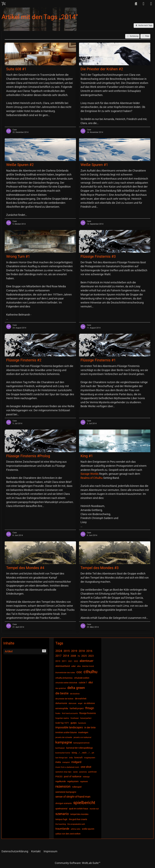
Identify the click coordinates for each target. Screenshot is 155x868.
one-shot (86, 767)
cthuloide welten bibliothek (66, 683)
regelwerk (84, 782)
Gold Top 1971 (62, 723)
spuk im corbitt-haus (78, 809)
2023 (91, 656)
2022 (76, 661)
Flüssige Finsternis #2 (24, 360)
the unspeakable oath (76, 824)
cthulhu (90, 672)
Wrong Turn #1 (18, 256)
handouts (82, 723)
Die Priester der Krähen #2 (102, 69)
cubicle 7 (83, 683)
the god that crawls (78, 819)
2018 (82, 651)
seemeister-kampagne (66, 792)
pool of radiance (73, 776)
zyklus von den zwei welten (68, 834)
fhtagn (90, 708)
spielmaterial (61, 809)
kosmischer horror (63, 753)
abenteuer (87, 661)
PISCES (59, 777)
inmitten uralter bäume (66, 732)
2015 (67, 651)
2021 (70, 661)
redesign (86, 777)
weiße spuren (88, 829)
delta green (76, 688)
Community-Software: (78, 863)
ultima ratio (76, 829)
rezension (63, 786)
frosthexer (75, 718)
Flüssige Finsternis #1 (98, 360)
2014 (66, 656)
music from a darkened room (67, 767)
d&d (91, 682)
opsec (75, 772)
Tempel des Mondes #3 (100, 568)
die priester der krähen (64, 699)
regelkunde (61, 781)
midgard (76, 762)
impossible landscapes (69, 727)
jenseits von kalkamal (82, 737)
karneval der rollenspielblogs (80, 748)
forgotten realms (62, 718)
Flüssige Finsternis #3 (98, 256)
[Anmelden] (143, 4)
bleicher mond (88, 666)
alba (79, 666)
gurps (74, 723)
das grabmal (61, 688)
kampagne (64, 742)
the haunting (61, 824)
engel (80, 703)
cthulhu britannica (64, 678)
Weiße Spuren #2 (20, 165)
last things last (61, 758)
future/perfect (86, 718)
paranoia (83, 772)
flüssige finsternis (88, 713)
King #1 (87, 456)
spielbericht (84, 803)
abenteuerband (63, 666)
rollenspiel (77, 787)
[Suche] (136, 4)
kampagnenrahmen (82, 743)
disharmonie (61, 703)
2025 (84, 656)
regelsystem (73, 781)
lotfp (71, 758)
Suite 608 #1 (16, 69)
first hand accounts (70, 713)
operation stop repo (63, 772)
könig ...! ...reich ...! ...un (83, 753)
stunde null (94, 809)
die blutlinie (75, 694)
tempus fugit (61, 819)
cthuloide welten (82, 678)
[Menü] (151, 4)
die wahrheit (81, 699)
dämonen (73, 703)
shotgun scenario (64, 803)
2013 (58, 661)
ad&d (73, 666)
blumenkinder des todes (65, 673)
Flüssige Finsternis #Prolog (28, 456)
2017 (58, 656)
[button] (132, 36)
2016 (89, 651)
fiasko (58, 713)
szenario (62, 814)
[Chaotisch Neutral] (4, 4)
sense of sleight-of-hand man (73, 797)
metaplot (66, 762)
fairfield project (77, 708)
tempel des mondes (79, 814)
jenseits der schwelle (64, 737)
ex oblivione (89, 703)
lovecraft (78, 758)
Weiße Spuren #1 (94, 165)
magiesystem (90, 758)
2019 (74, 651)
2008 (73, 656)
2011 (64, 661)
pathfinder (92, 772)
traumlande (62, 829)
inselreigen (83, 732)
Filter (145, 36)
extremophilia (62, 708)
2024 (59, 651)
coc (79, 672)
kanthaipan (60, 748)
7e (79, 656)
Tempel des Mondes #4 (25, 568)
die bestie (62, 693)
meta (58, 762)
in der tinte (90, 728)
